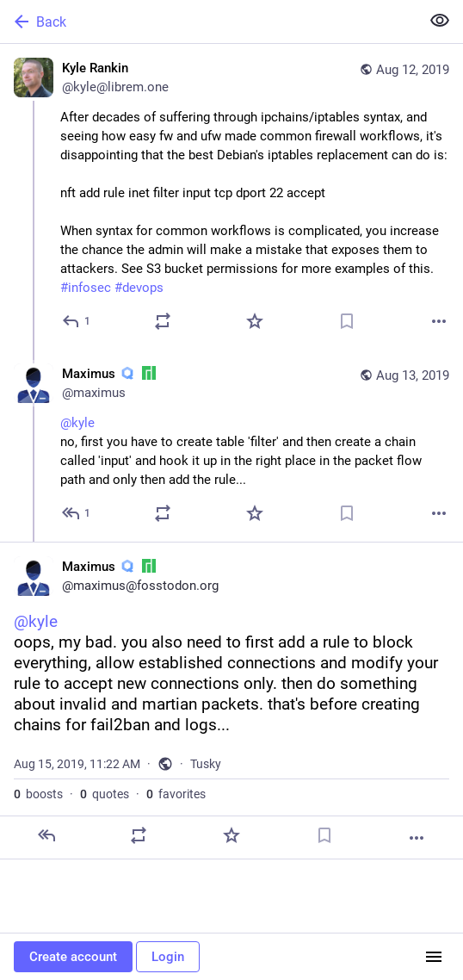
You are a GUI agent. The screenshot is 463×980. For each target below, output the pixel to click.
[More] (439, 321)
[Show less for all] (440, 21)
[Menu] (434, 957)
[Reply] (77, 321)
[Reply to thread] (77, 513)
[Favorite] (255, 321)
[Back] (208, 22)
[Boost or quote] (163, 321)
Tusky (206, 764)
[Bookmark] (347, 321)
